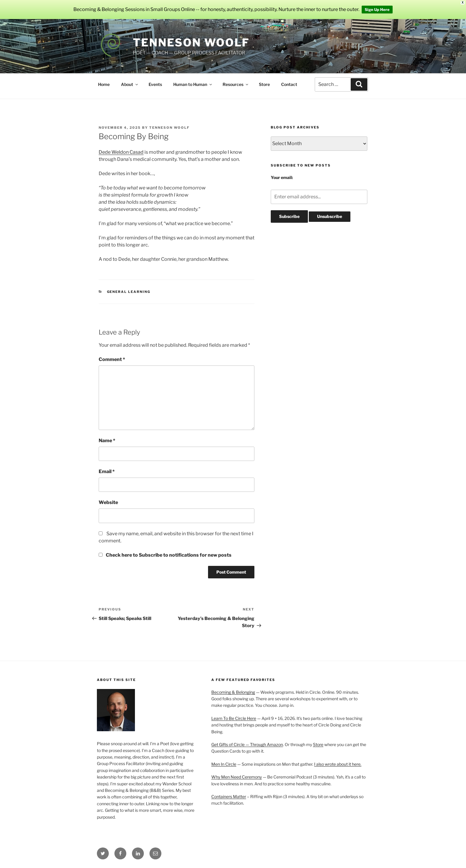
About (130, 84)
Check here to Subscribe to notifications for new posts (165, 555)
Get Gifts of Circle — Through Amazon (247, 744)
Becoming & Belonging (233, 692)
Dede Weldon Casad (121, 152)
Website (108, 502)
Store (264, 84)
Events (155, 84)
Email (107, 471)
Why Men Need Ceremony (237, 777)
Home (104, 84)
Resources (236, 84)
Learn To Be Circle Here (234, 718)
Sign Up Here (377, 10)
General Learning (129, 292)
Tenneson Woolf (191, 43)
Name (107, 441)
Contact (289, 84)
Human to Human (193, 84)
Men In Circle (224, 764)
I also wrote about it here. (338, 764)
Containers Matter (229, 796)
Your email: (282, 177)
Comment (112, 359)
